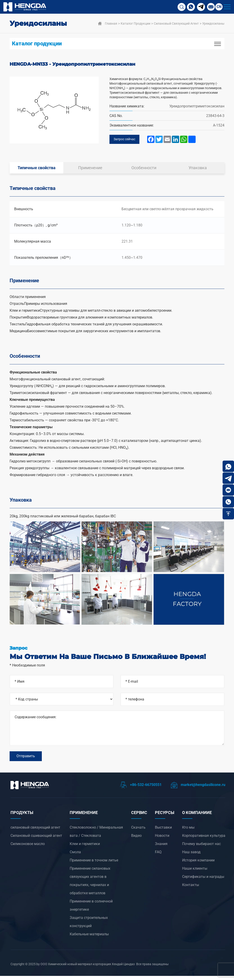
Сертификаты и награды (203, 881)
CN (219, 7)
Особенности (144, 169)
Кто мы (188, 831)
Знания (161, 848)
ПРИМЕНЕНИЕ (84, 817)
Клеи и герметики (85, 848)
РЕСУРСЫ (165, 817)
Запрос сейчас (126, 140)
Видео (136, 840)
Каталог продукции (136, 23)
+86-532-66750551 (141, 789)
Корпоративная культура (204, 840)
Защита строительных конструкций (89, 926)
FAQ (158, 856)
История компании (198, 864)
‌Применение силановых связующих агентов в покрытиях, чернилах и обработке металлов (90, 885)
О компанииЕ (197, 817)
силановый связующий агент (176, 23)
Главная (111, 23)
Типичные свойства (37, 169)
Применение (90, 169)
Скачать (138, 831)
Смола (75, 856)
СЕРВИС (139, 817)
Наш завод (191, 856)
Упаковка (198, 169)
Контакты (191, 889)
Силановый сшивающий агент (36, 840)
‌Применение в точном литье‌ (94, 864)
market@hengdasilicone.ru (198, 789)
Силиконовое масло (28, 848)
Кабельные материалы (89, 938)
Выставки (163, 831)
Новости (162, 840)
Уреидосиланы (213, 23)
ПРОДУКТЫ (22, 817)
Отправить (26, 759)
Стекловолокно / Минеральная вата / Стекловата (96, 836)
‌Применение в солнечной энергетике (91, 909)
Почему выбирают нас (201, 848)
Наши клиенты (195, 872)
